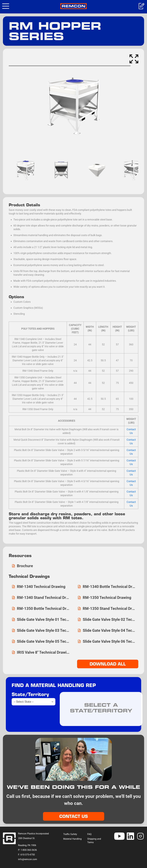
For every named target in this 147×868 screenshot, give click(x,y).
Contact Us (74, 816)
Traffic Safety (70, 834)
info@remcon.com (28, 859)
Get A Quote (141, 6)
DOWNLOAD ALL (108, 664)
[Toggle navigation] (6, 6)
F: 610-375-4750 (26, 855)
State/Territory (30, 694)
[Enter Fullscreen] (134, 59)
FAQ (89, 834)
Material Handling (72, 839)
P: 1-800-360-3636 (27, 850)
